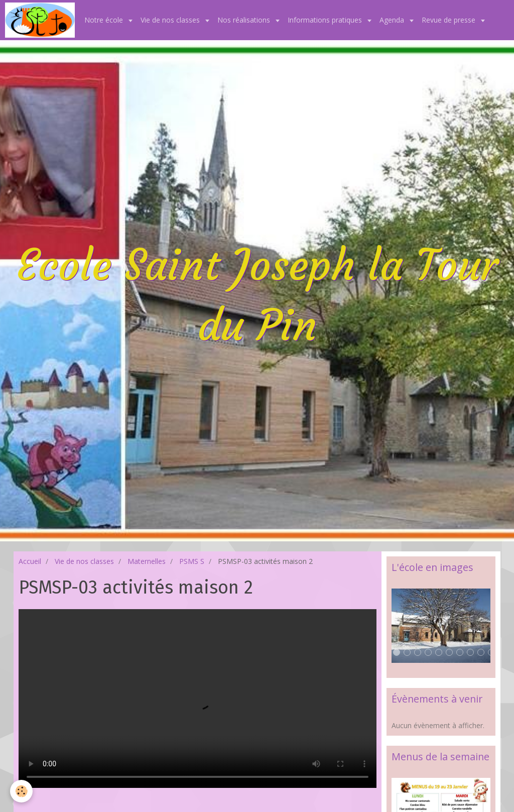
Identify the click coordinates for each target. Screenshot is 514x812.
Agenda (393, 20)
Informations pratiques (326, 20)
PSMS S (192, 561)
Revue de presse (449, 20)
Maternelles (147, 561)
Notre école (105, 20)
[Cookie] (21, 791)
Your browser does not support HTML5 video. (198, 699)
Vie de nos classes (171, 20)
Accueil (30, 561)
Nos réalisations (245, 20)
